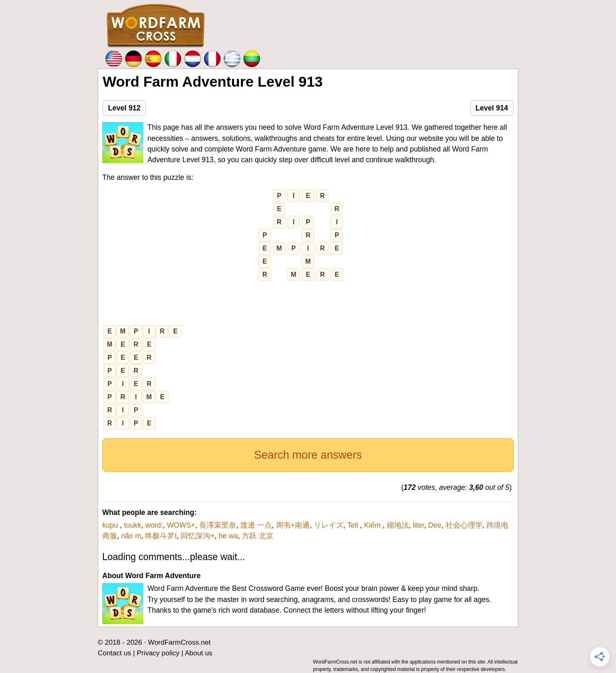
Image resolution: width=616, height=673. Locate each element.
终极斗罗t (161, 536)
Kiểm (374, 525)
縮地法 (398, 525)
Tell (353, 525)
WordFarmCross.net (179, 642)
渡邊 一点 (256, 525)
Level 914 (492, 108)
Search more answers (308, 455)
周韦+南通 (293, 525)
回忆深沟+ (198, 536)
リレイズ (329, 525)
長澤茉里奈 (218, 525)
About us (199, 653)
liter (418, 525)
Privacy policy (158, 653)
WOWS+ (181, 525)
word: (154, 525)
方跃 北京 (258, 536)
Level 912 (124, 108)
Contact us (114, 653)
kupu (111, 525)
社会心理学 (464, 525)
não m (131, 536)
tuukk (133, 525)
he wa (228, 536)
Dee (434, 525)
